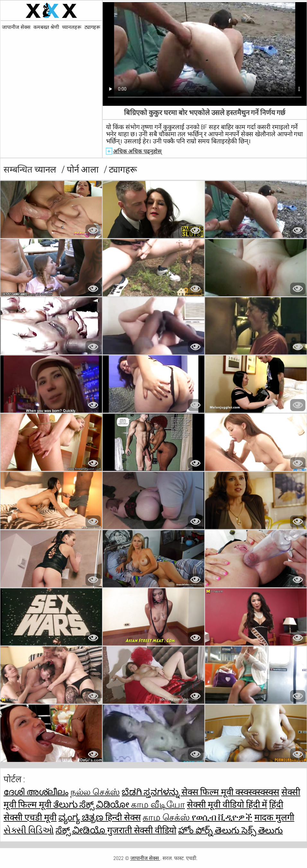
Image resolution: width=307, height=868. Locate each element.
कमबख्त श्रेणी (46, 27)
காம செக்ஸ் (167, 818)
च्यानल (46, 170)
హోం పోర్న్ (197, 830)
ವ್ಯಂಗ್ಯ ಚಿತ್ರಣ (82, 818)
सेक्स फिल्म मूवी (208, 792)
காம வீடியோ (158, 805)
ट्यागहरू (92, 27)
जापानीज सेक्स (16, 27)
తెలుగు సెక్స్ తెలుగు (249, 830)
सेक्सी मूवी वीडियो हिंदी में (227, 805)
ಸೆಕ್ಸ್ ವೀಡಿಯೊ (81, 830)
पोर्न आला (84, 170)
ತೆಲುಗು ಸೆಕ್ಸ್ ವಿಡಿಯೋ (92, 805)
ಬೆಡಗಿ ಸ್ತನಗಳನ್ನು (152, 792)
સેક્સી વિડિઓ (29, 830)
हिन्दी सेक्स (123, 818)
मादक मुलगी (274, 818)
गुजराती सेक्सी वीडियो (142, 830)
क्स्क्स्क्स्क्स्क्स (257, 792)
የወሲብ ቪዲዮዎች (222, 818)
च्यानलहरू (71, 27)
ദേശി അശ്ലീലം (36, 792)
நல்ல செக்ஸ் (95, 792)
